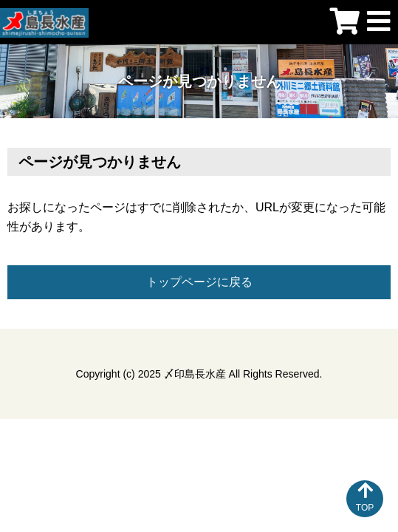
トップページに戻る (199, 282)
